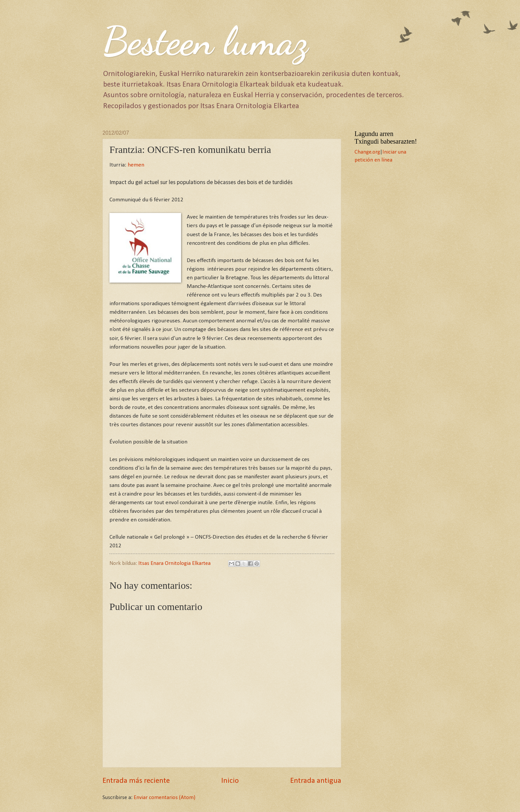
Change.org (367, 152)
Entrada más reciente (136, 781)
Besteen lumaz (205, 41)
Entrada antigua (316, 781)
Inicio (230, 781)
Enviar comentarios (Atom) (164, 798)
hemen (136, 165)
